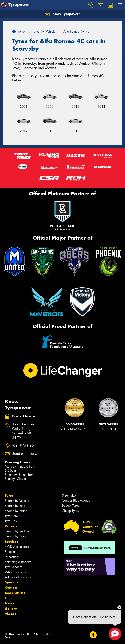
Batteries (10, 552)
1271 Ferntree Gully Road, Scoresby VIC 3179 (23, 431)
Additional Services (18, 577)
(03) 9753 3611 (25, 446)
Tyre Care (11, 516)
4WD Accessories (17, 547)
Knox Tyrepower (63, 14)
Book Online (15, 593)
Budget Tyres (71, 506)
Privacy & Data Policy (28, 634)
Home (18, 31)
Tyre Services (14, 567)
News (10, 603)
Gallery (11, 609)
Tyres (9, 496)
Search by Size (15, 506)
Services (12, 542)
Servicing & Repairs (18, 562)
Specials (12, 582)
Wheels (11, 526)
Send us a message (27, 454)
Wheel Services (15, 572)
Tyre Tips (11, 521)
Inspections (12, 557)
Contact (11, 588)
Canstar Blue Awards (76, 501)
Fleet (9, 598)
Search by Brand (16, 511)
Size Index (69, 495)
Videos (10, 614)
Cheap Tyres (70, 511)
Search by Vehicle (17, 501)
